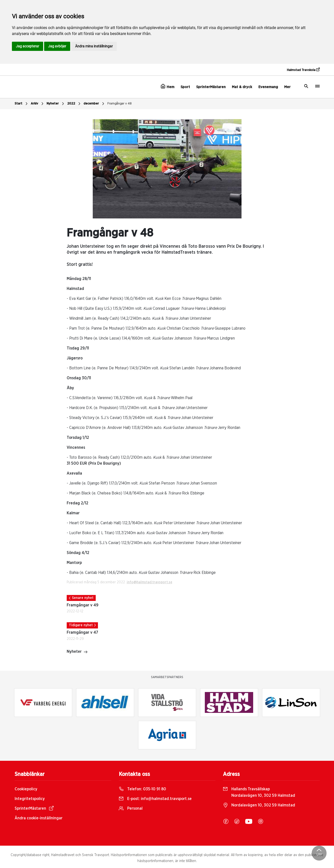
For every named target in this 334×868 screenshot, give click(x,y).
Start (22, 104)
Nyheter (56, 104)
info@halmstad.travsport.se (150, 582)
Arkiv (38, 104)
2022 (74, 104)
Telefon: (142, 789)
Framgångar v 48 (120, 104)
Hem (167, 86)
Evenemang (268, 87)
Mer (287, 87)
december (94, 104)
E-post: (155, 799)
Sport (185, 87)
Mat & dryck (242, 87)
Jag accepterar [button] (28, 46)
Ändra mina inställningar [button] (94, 46)
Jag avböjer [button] (57, 46)
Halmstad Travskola (303, 70)
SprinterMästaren (211, 87)
